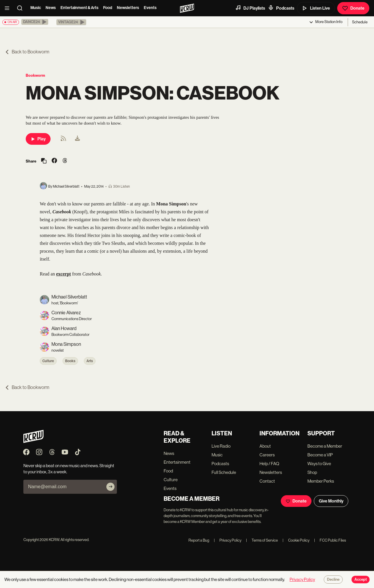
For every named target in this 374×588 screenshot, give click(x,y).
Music (36, 8)
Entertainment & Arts (79, 8)
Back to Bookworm (27, 52)
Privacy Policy (228, 540)
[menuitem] (77, 139)
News (51, 8)
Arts (90, 361)
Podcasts (281, 8)
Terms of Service (262, 540)
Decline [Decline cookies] (333, 580)
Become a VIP (320, 455)
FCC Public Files (330, 540)
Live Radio (221, 446)
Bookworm (35, 75)
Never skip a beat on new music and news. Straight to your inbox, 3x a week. (69, 469)
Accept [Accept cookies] (361, 580)
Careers (267, 455)
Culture (48, 361)
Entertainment (177, 462)
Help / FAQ (269, 464)
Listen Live (316, 8)
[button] (35, 22)
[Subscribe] (110, 487)
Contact (267, 481)
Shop (312, 472)
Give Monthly (331, 501)
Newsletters (128, 8)
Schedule (360, 22)
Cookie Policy (296, 540)
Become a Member (325, 446)
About (265, 446)
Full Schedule (224, 472)
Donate (353, 8)
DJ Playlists (250, 8)
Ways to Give (319, 464)
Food (108, 8)
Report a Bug (199, 540)
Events (150, 8)
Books (70, 361)
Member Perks (321, 481)
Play (38, 139)
